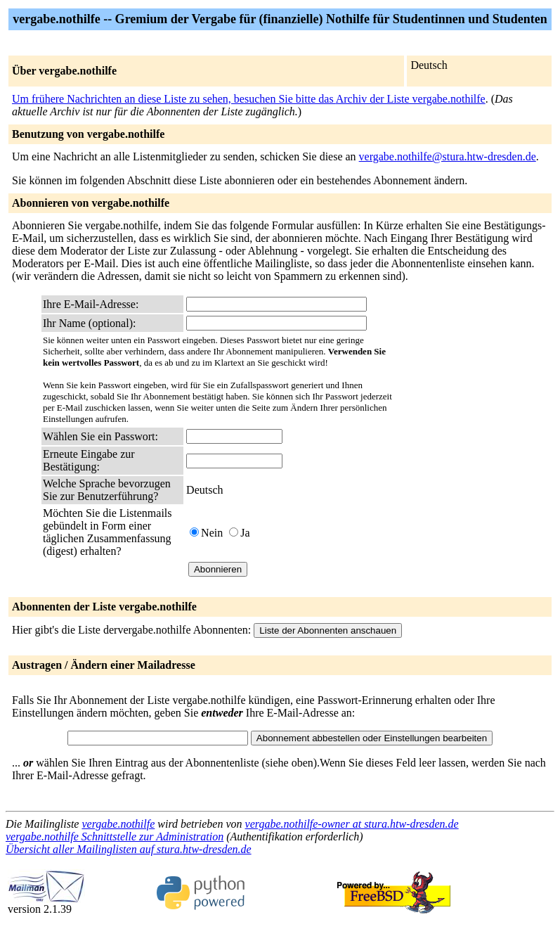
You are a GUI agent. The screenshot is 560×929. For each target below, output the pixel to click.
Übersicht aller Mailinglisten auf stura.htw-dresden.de (129, 849)
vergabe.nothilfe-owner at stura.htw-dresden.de (352, 824)
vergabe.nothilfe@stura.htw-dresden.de (448, 156)
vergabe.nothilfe (118, 824)
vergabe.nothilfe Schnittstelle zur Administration (115, 837)
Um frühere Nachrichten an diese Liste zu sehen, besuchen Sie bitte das (174, 99)
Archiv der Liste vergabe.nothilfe (411, 99)
